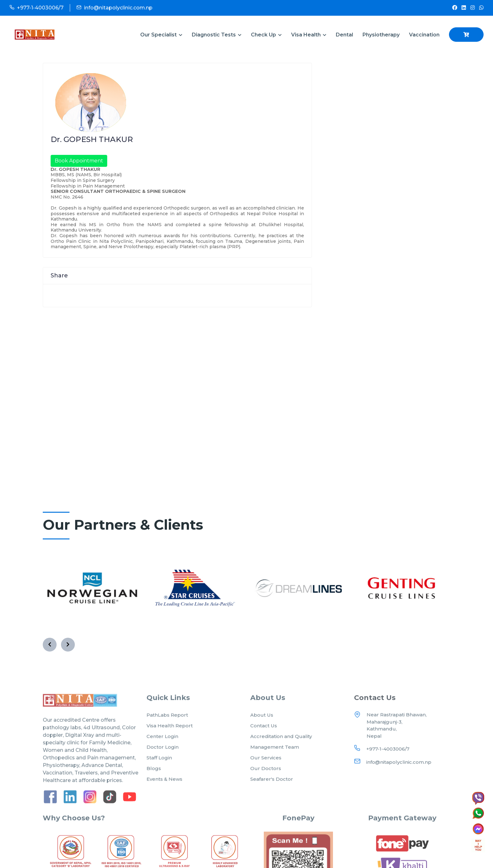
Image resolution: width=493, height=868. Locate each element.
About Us (262, 721)
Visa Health (309, 35)
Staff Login (159, 763)
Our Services (266, 763)
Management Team (275, 753)
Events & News (164, 785)
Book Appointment (79, 161)
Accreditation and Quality (281, 742)
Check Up (266, 35)
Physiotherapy (381, 35)
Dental (344, 35)
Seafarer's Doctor (272, 785)
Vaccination (424, 35)
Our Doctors (266, 774)
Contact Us (264, 731)
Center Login (162, 742)
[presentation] (50, 637)
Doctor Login (163, 753)
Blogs (154, 774)
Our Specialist (161, 35)
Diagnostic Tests (217, 35)
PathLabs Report (167, 721)
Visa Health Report (170, 731)
